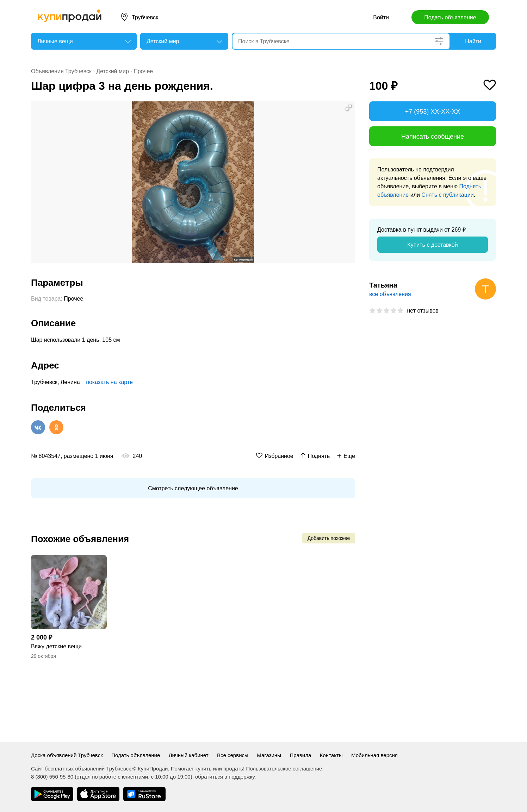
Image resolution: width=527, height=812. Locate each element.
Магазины (269, 755)
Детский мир (113, 71)
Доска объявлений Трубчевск (67, 755)
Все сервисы (233, 755)
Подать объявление (450, 17)
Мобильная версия (374, 755)
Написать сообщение (433, 137)
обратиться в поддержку (225, 777)
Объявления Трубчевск (61, 71)
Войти (381, 17)
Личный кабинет (189, 755)
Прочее (143, 71)
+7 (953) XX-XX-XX (433, 112)
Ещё (349, 456)
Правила (300, 755)
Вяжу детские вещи (56, 646)
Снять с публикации (447, 195)
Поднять (319, 456)
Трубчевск (145, 17)
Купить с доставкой (432, 245)
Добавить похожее (329, 538)
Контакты (331, 755)
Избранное (279, 456)
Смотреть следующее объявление (193, 488)
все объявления (390, 294)
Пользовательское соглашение (284, 769)
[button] (349, 108)
